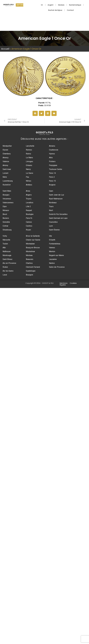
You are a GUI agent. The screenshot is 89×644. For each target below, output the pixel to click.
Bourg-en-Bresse (33, 248)
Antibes (29, 185)
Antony (5, 165)
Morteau (29, 255)
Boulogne (30, 214)
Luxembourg (8, 181)
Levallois (30, 203)
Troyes (29, 199)
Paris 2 (52, 177)
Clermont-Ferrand (33, 267)
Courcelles (53, 222)
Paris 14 (52, 173)
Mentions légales (64, 284)
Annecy (6, 158)
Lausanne (53, 259)
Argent (51, 5)
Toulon (5, 244)
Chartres (29, 263)
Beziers (6, 218)
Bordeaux (53, 203)
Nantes (52, 263)
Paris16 (29, 218)
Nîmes (29, 181)
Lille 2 (28, 206)
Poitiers (52, 161)
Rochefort (7, 185)
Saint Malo (7, 191)
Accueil (5, 49)
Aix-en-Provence (9, 263)
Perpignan (53, 165)
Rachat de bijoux (55, 10)
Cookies (73, 283)
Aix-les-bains (8, 271)
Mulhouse (7, 251)
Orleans (29, 165)
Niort (51, 210)
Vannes (52, 248)
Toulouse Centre (56, 169)
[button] (35, 113)
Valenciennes (8, 203)
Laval (5, 275)
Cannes (29, 222)
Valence (6, 161)
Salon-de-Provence (57, 267)
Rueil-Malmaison (56, 199)
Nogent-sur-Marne (56, 255)
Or (42, 5)
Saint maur (7, 169)
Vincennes (7, 199)
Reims (28, 154)
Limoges (29, 161)
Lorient (5, 173)
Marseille (6, 240)
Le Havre (29, 173)
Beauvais (30, 259)
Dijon (5, 206)
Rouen (28, 230)
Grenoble (6, 222)
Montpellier (7, 146)
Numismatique (75, 5)
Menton (52, 251)
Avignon (52, 185)
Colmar (5, 226)
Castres (29, 226)
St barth (52, 240)
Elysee (5, 150)
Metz (5, 177)
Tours (51, 206)
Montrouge (7, 255)
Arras (28, 191)
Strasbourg (7, 230)
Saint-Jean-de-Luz (57, 195)
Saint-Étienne (54, 230)
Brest (5, 214)
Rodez (5, 267)
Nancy (28, 169)
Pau (27, 177)
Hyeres (52, 154)
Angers (29, 195)
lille (50, 236)
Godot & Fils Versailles (58, 214)
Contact (70, 10)
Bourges (6, 195)
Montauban (30, 244)
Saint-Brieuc (8, 259)
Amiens (52, 146)
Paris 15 (52, 181)
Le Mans (29, 158)
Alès (51, 158)
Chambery (7, 154)
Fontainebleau (55, 244)
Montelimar (30, 251)
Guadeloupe (31, 271)
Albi (4, 248)
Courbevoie (54, 150)
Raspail (29, 210)
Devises (61, 5)
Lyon (51, 226)
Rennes (29, 150)
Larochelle (30, 146)
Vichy (5, 236)
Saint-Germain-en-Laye (58, 218)
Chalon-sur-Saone (33, 240)
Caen (51, 191)
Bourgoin (29, 275)
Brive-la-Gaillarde (33, 236)
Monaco (6, 210)
